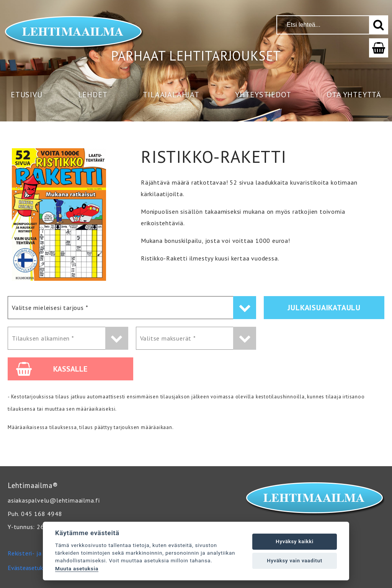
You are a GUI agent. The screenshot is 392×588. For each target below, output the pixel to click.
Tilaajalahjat (171, 95)
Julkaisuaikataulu (324, 308)
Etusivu (27, 95)
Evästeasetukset (29, 568)
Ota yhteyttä (354, 95)
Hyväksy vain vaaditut (295, 561)
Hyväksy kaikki (295, 541)
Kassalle (52, 369)
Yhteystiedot (263, 95)
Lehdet (93, 95)
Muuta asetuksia (77, 568)
